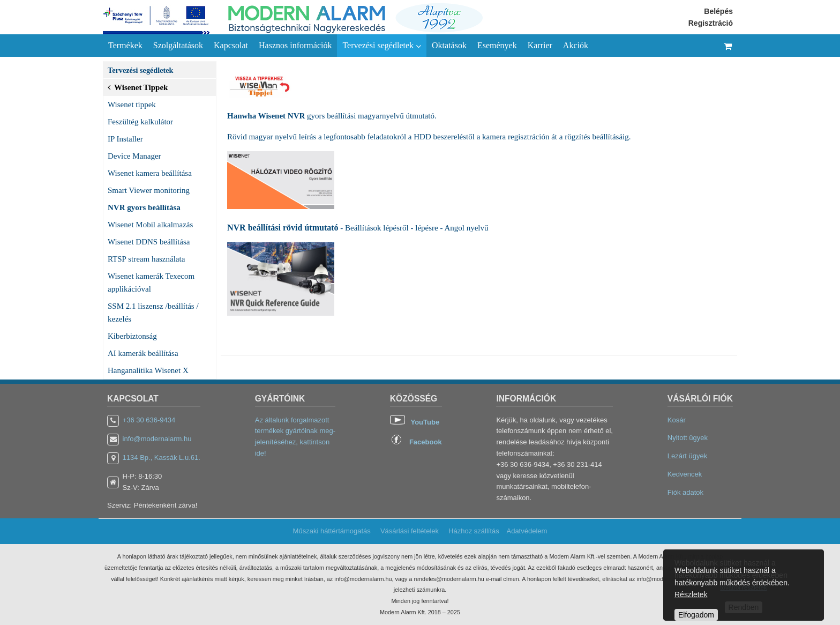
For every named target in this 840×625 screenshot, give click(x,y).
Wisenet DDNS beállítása (149, 242)
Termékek (125, 45)
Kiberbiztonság (132, 336)
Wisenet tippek (132, 105)
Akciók (576, 45)
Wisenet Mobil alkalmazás (150, 225)
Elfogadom (696, 615)
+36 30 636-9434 (149, 420)
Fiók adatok (685, 492)
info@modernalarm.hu (157, 439)
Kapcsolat (231, 45)
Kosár (677, 420)
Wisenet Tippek (138, 86)
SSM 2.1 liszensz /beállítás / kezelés (153, 312)
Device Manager (134, 156)
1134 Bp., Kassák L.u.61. (162, 457)
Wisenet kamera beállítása (150, 173)
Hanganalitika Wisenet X (148, 370)
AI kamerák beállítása (143, 353)
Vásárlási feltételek (410, 531)
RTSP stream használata (146, 259)
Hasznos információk (295, 45)
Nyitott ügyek (688, 438)
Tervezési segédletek (382, 46)
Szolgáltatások (178, 45)
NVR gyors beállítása (144, 207)
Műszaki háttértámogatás (332, 531)
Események (497, 45)
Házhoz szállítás (474, 531)
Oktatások (449, 45)
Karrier (540, 45)
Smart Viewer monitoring (149, 190)
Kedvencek (685, 474)
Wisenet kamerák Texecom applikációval (151, 282)
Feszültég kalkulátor (140, 122)
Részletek (691, 594)
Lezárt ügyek (687, 456)
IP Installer (125, 139)
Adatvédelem (527, 531)
